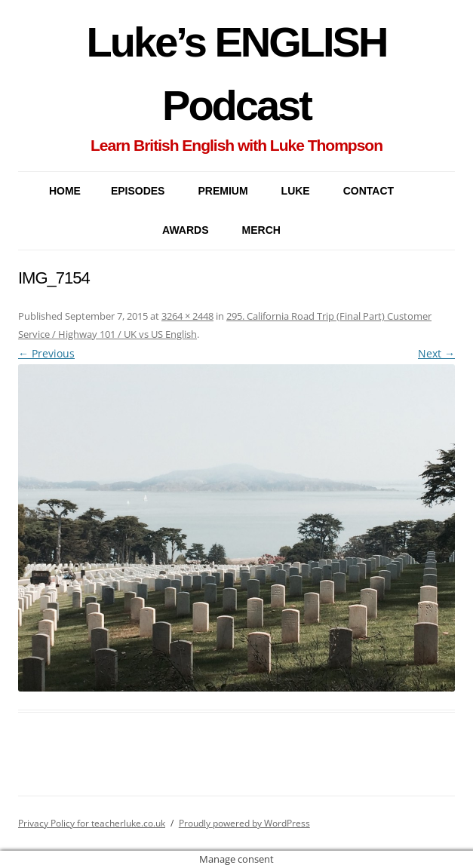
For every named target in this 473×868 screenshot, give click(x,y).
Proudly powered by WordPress (244, 823)
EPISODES (138, 191)
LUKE (296, 191)
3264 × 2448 (187, 316)
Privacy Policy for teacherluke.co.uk (92, 823)
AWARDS (185, 230)
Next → (436, 353)
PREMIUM (223, 191)
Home (65, 191)
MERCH (261, 230)
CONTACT (369, 191)
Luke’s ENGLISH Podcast (237, 74)
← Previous (46, 353)
